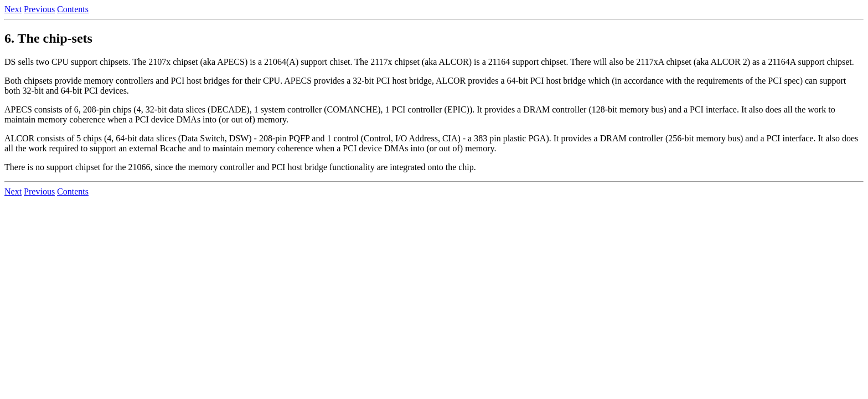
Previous (39, 9)
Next (13, 9)
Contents (73, 9)
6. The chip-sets (48, 38)
